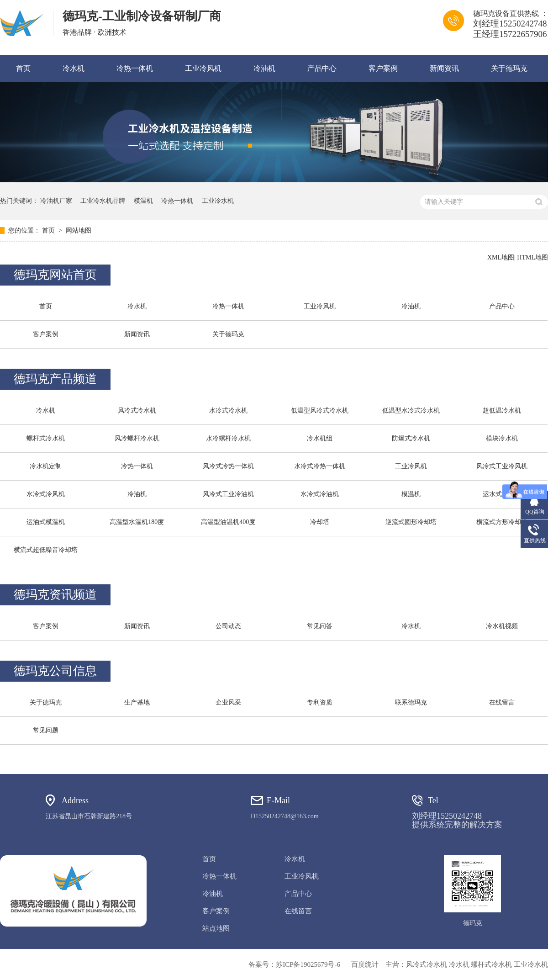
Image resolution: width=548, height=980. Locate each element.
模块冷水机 (502, 438)
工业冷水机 (218, 201)
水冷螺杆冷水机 (228, 438)
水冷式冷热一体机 (320, 466)
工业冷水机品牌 (103, 201)
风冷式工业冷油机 (228, 494)
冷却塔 (320, 522)
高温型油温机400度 (228, 522)
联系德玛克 (411, 702)
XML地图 (501, 257)
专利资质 (320, 702)
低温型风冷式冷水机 (320, 411)
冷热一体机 (135, 68)
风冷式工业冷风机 (502, 466)
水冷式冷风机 (46, 494)
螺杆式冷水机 (46, 438)
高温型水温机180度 (137, 522)
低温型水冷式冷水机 (411, 411)
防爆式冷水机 (411, 438)
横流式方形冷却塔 (502, 522)
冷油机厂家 (56, 201)
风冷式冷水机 (137, 411)
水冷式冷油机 (320, 494)
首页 (23, 68)
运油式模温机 (46, 522)
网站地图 (79, 230)
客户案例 (383, 68)
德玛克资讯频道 (55, 595)
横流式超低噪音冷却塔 (46, 550)
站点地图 (216, 928)
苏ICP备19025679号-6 (308, 964)
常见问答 (320, 626)
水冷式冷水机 (228, 411)
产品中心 (322, 68)
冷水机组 (320, 438)
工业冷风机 (203, 68)
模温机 (143, 201)
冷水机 (74, 68)
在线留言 (502, 702)
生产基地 (137, 702)
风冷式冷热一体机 (228, 466)
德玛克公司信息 (55, 671)
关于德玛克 (509, 68)
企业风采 (228, 702)
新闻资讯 (444, 68)
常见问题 (46, 730)
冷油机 (264, 68)
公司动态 (228, 626)
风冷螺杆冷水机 (137, 438)
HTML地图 (532, 257)
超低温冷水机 (502, 411)
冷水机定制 (46, 466)
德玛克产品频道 (55, 379)
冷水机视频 (502, 626)
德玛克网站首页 (55, 275)
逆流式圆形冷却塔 (411, 522)
